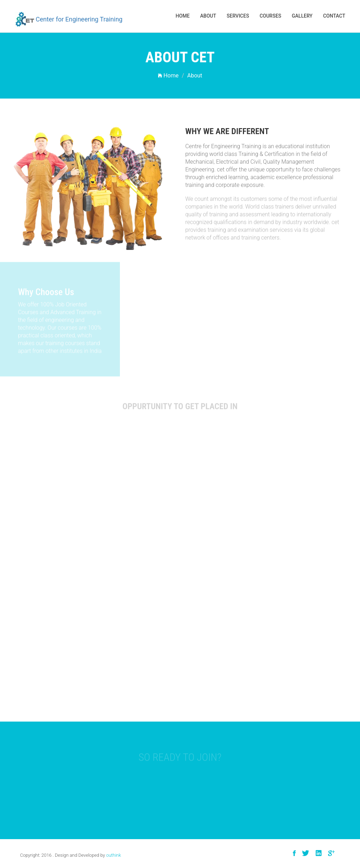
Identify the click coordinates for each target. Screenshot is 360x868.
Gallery (302, 16)
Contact (334, 16)
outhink (114, 855)
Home (183, 16)
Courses (270, 16)
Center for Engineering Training (69, 20)
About (208, 16)
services (238, 16)
